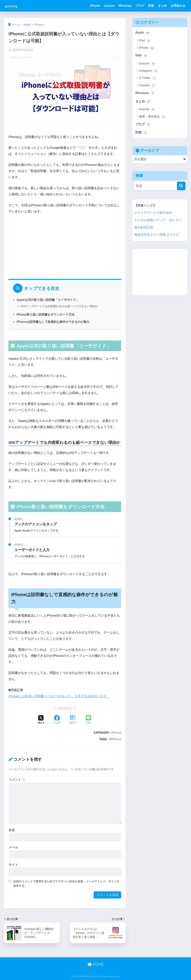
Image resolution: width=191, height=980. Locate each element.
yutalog (13, 6)
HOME (95, 964)
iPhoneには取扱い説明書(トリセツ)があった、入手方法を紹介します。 (59, 696)
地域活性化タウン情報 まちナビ (157, 235)
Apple (143, 33)
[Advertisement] (65, 245)
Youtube (147, 86)
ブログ (140, 6)
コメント (17, 779)
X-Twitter (148, 78)
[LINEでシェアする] (88, 720)
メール (13, 847)
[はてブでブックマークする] (73, 720)
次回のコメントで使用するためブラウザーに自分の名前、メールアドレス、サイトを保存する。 (66, 883)
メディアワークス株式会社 (153, 213)
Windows (125, 6)
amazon (109, 6)
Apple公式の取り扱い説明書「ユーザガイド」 (47, 300)
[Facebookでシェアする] (57, 720)
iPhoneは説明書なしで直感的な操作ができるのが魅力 (53, 322)
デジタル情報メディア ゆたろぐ (158, 220)
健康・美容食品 (152, 117)
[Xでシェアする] (41, 720)
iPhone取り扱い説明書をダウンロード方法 (45, 314)
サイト (13, 864)
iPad (145, 41)
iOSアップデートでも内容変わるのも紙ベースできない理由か (59, 306)
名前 (12, 830)
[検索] (181, 186)
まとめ (162, 6)
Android (147, 109)
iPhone (95, 6)
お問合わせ (178, 6)
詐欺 (151, 6)
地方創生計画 (144, 227)
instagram (148, 71)
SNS (142, 56)
